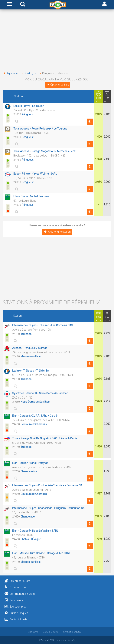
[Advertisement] (57, 41)
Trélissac (26, 334)
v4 (48, 640)
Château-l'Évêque (31, 539)
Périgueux (28, 115)
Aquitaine (10, 73)
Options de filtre (58, 85)
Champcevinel (29, 472)
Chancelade (28, 517)
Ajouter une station (57, 232)
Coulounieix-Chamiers (34, 424)
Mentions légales (72, 632)
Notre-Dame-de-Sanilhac (35, 402)
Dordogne (28, 73)
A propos (33, 632)
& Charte (51, 632)
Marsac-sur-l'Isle (30, 357)
